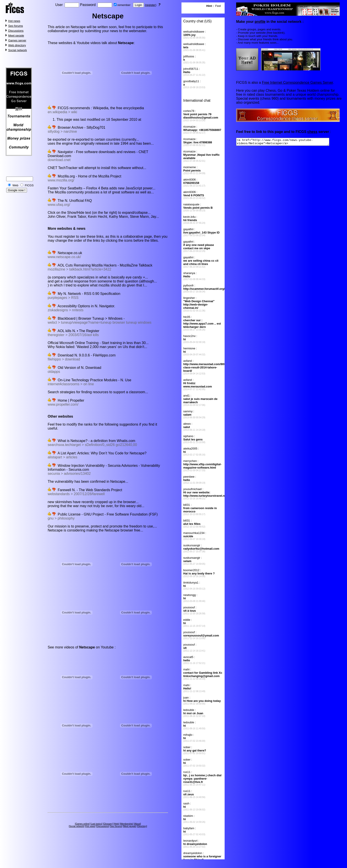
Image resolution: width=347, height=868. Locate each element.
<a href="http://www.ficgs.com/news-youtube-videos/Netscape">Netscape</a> (288, 142)
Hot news (14, 21)
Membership (126, 824)
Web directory (17, 45)
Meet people (16, 36)
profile (260, 22)
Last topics (96, 824)
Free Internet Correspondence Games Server (297, 83)
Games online (82, 824)
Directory (142, 826)
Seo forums (15, 26)
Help (116, 824)
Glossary (108, 824)
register (151, 5)
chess (312, 132)
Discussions (16, 31)
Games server (17, 40)
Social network (18, 50)
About (137, 824)
